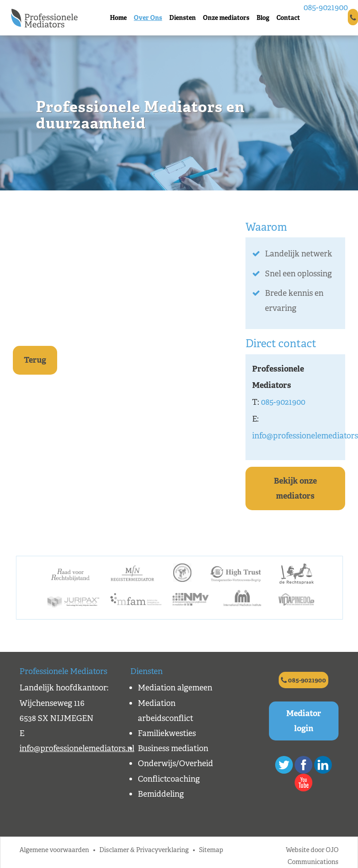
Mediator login (304, 721)
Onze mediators (226, 18)
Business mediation (173, 748)
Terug (35, 360)
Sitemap (211, 850)
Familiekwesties (167, 733)
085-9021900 (326, 8)
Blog (263, 18)
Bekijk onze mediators (295, 488)
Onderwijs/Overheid (175, 763)
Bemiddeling (161, 794)
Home (118, 18)
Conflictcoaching (169, 779)
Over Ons (148, 18)
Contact (288, 18)
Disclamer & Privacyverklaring (144, 850)
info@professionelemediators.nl (77, 748)
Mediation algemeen (175, 688)
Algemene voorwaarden (54, 850)
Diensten (183, 18)
